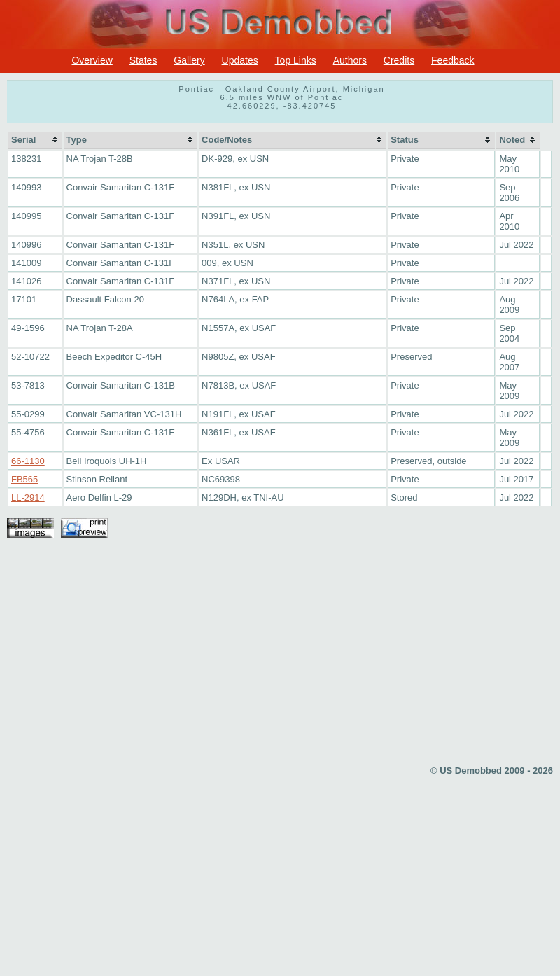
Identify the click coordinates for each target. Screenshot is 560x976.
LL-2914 (28, 497)
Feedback (453, 60)
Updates (240, 60)
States (143, 60)
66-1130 (28, 461)
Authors (350, 60)
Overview (92, 60)
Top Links (296, 60)
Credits (399, 60)
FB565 (24, 479)
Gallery (189, 60)
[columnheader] (35, 140)
